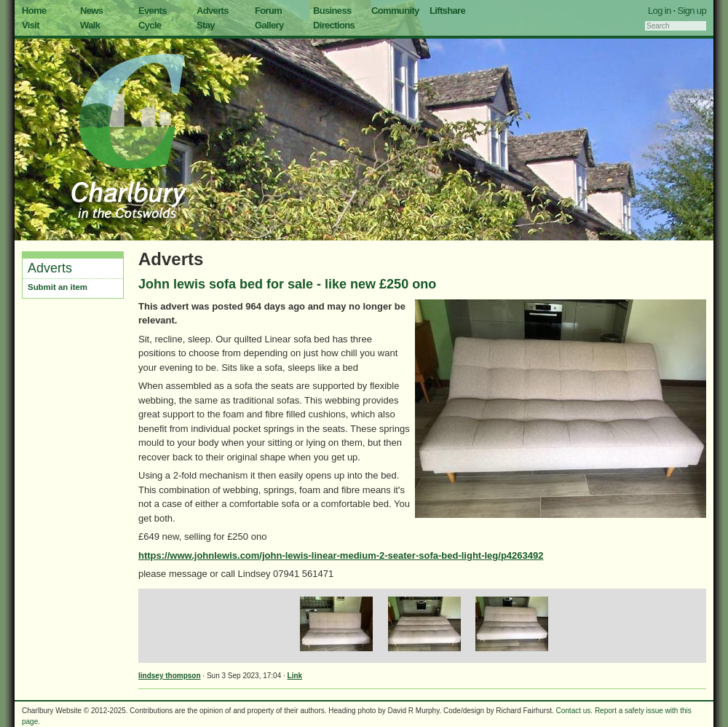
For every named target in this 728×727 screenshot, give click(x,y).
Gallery (269, 25)
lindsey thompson (170, 676)
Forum (268, 11)
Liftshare (447, 11)
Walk (90, 25)
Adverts (213, 11)
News (91, 11)
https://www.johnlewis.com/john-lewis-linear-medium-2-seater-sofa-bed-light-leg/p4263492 (341, 555)
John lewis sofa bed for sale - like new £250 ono (287, 284)
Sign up (692, 11)
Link (295, 676)
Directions (334, 25)
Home (34, 11)
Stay (206, 25)
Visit (31, 25)
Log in (660, 11)
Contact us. (575, 711)
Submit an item (58, 287)
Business (332, 11)
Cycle (150, 25)
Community (395, 11)
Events (153, 11)
